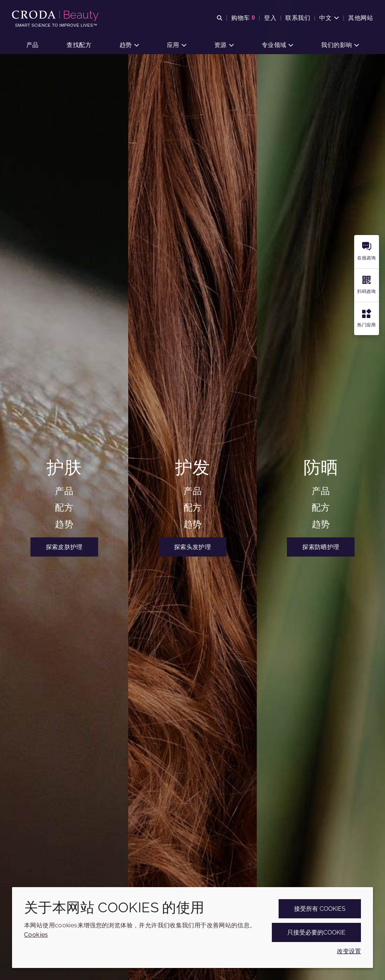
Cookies (36, 935)
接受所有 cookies (320, 909)
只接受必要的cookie (316, 932)
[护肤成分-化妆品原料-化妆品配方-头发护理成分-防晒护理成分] (56, 16)
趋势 (64, 524)
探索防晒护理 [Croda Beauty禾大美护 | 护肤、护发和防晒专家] (321, 547)
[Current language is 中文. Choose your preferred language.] (329, 18)
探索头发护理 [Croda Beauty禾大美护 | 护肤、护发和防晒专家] (192, 547)
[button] (33, 45)
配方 (64, 507)
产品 (64, 491)
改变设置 (349, 951)
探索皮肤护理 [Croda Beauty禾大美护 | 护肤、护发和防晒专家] (64, 547)
